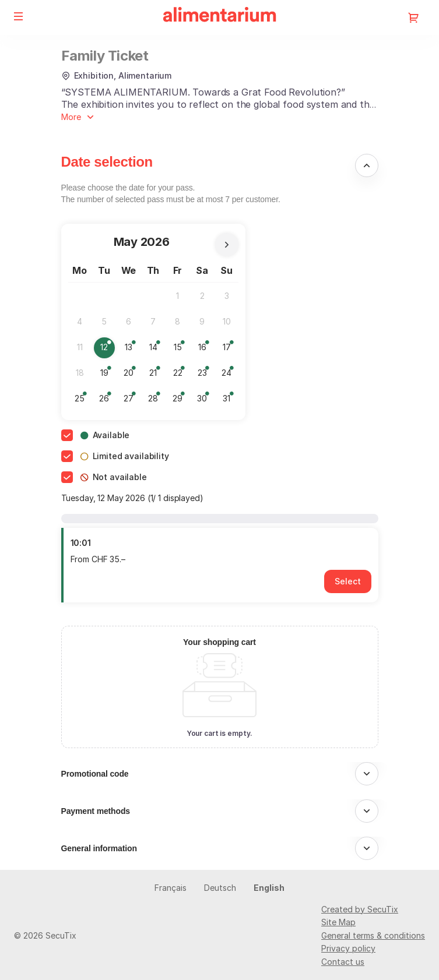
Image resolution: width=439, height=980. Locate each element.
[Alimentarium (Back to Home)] (220, 17)
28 (156, 401)
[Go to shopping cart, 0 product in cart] (413, 17)
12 (108, 350)
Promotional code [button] (95, 774)
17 (230, 350)
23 (205, 376)
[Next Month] (227, 245)
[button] (19, 16)
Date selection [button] (107, 162)
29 (180, 401)
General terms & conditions (373, 935)
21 (157, 376)
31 (230, 401)
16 (206, 350)
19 (108, 376)
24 (229, 376)
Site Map (338, 922)
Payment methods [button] (96, 811)
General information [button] (99, 848)
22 (181, 376)
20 (131, 376)
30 (205, 401)
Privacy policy (348, 948)
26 (107, 401)
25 (82, 401)
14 (157, 350)
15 (181, 350)
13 (132, 350)
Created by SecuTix (360, 909)
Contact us (343, 962)
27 (131, 401)
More (71, 117)
